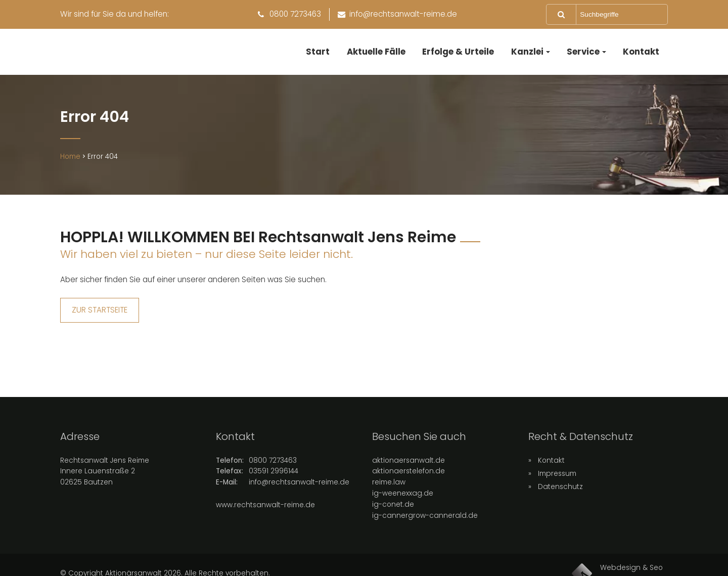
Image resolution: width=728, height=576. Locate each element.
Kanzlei (527, 52)
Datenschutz (560, 495)
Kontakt (641, 52)
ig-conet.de (393, 513)
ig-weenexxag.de (403, 502)
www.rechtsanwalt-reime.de (265, 514)
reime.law (389, 491)
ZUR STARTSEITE (100, 318)
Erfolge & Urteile (458, 52)
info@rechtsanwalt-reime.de (299, 491)
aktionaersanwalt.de (408, 469)
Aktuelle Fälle (376, 52)
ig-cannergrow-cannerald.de (425, 524)
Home (70, 165)
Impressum (557, 482)
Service (583, 52)
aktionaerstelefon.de (408, 480)
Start (318, 52)
